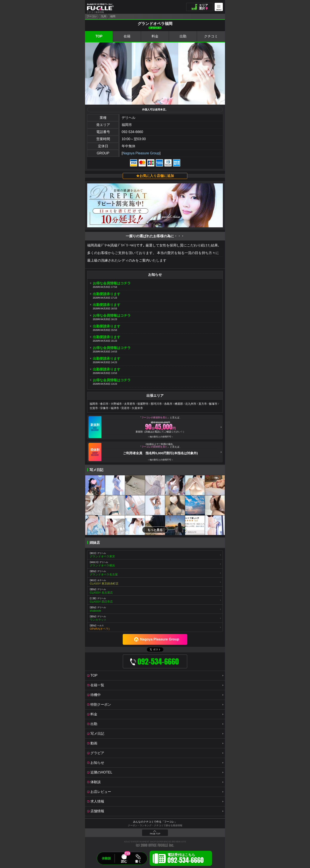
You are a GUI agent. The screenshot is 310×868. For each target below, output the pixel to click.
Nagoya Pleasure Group (141, 153)
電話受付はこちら (186, 859)
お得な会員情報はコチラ (112, 283)
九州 (104, 16)
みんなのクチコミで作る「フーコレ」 (155, 822)
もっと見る (155, 530)
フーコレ (92, 16)
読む (124, 861)
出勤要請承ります (107, 294)
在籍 (127, 36)
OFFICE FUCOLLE (158, 845)
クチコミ (211, 36)
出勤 (183, 36)
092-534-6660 (132, 132)
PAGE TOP (155, 834)
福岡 (113, 16)
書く (138, 861)
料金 (155, 36)
